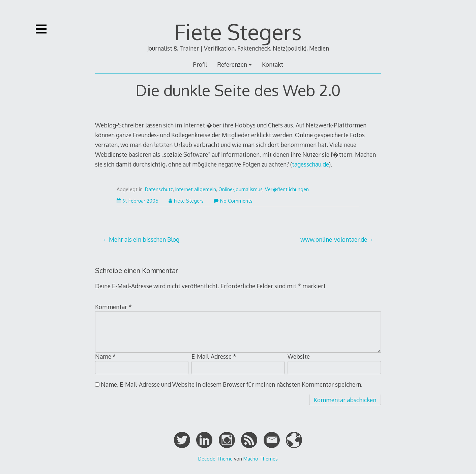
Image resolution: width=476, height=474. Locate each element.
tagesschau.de (310, 164)
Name (106, 356)
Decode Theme (215, 458)
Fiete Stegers (238, 32)
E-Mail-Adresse (214, 356)
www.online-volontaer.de (334, 239)
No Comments (233, 201)
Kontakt (273, 64)
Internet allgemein (196, 189)
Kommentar (113, 307)
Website (299, 356)
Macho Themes (261, 458)
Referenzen (232, 64)
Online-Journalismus (241, 189)
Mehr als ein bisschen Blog (144, 239)
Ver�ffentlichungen (287, 189)
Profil (200, 64)
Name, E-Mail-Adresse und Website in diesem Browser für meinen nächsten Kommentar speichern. (232, 384)
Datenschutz (159, 189)
